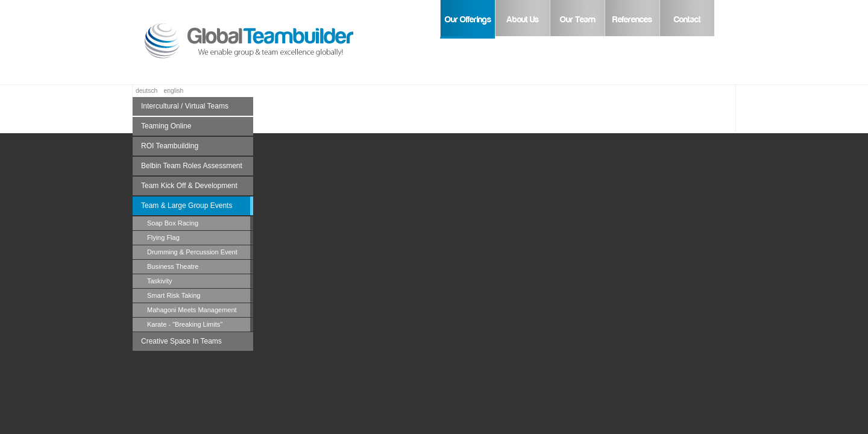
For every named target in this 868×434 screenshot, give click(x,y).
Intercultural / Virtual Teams (185, 106)
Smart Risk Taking (174, 295)
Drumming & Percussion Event (192, 252)
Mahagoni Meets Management (192, 310)
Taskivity (160, 281)
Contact (687, 20)
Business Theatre (173, 266)
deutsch (146, 91)
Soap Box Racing (173, 223)
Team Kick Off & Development (189, 186)
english (173, 91)
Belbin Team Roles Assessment (192, 166)
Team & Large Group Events (187, 206)
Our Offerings (468, 20)
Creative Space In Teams (181, 341)
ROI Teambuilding (170, 146)
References (632, 20)
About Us (523, 20)
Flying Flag (163, 237)
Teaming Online (166, 126)
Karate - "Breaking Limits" (185, 324)
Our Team (578, 20)
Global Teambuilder (265, 42)
